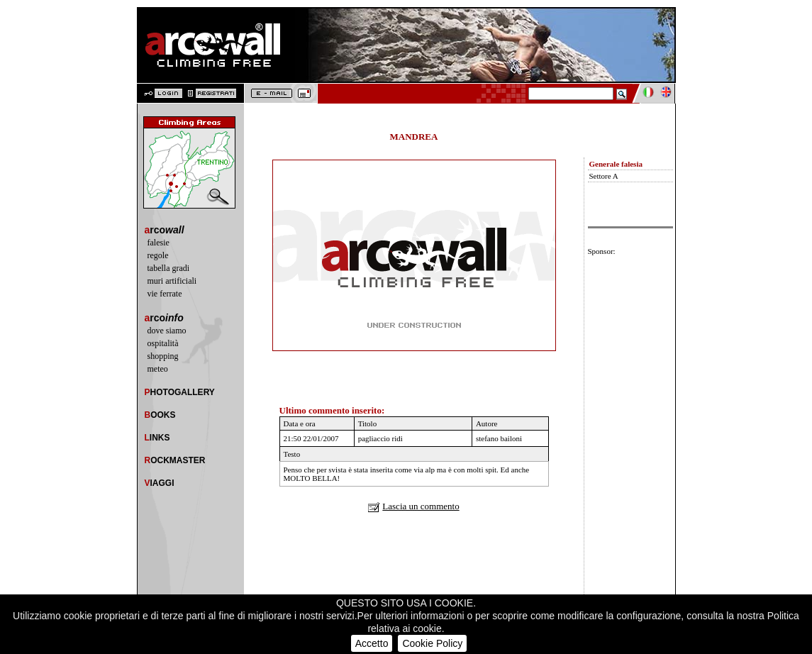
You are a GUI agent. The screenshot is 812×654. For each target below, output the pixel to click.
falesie (158, 243)
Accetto (372, 643)
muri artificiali (172, 281)
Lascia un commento (421, 506)
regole (158, 255)
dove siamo (167, 331)
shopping (163, 356)
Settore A (604, 176)
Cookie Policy (432, 643)
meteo (158, 369)
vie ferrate (165, 294)
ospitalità (163, 343)
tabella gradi (169, 268)
